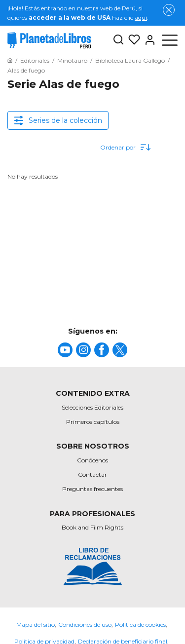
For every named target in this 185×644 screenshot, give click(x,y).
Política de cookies (140, 625)
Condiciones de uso (85, 625)
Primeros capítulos (93, 422)
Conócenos (92, 460)
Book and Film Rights (92, 527)
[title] (65, 350)
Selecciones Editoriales (92, 407)
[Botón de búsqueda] (118, 40)
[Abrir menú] (170, 40)
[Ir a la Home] (10, 60)
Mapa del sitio (36, 625)
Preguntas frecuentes (92, 489)
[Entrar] (148, 40)
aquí (141, 18)
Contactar (92, 474)
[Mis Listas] (132, 40)
